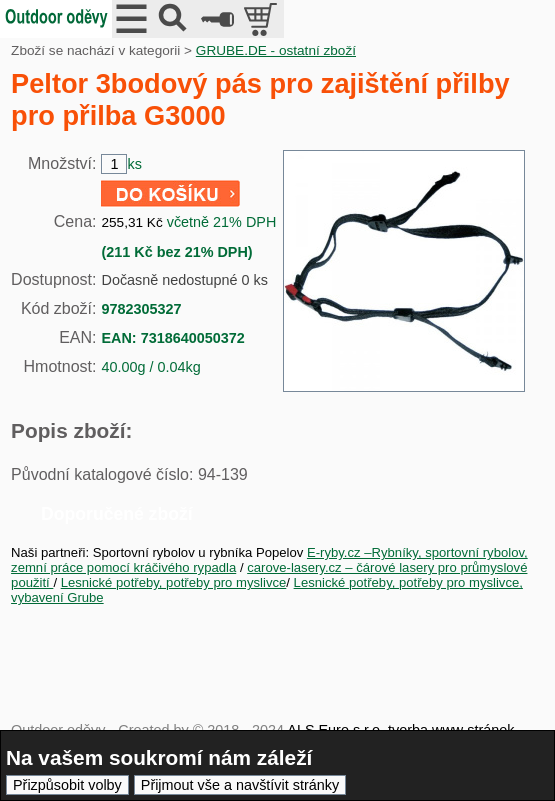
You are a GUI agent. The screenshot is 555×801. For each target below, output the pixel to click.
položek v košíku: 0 (262, 19)
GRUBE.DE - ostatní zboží (276, 50)
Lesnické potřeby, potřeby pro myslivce (174, 582)
